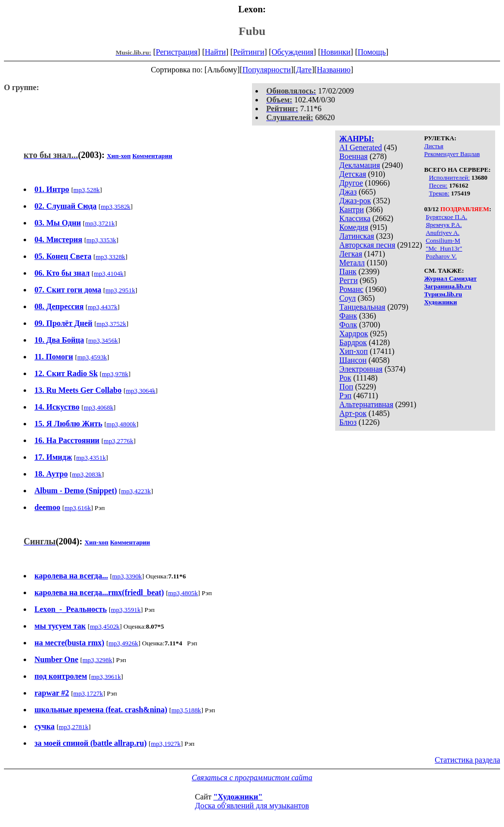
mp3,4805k (183, 593)
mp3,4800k (121, 424)
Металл (352, 263)
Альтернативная (366, 404)
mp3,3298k (97, 660)
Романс (351, 289)
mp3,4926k (123, 643)
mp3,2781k (73, 727)
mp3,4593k (92, 357)
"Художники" (238, 797)
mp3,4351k (91, 458)
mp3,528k (87, 190)
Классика (355, 218)
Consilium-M (443, 240)
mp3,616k (78, 508)
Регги (348, 280)
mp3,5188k (186, 710)
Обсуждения (293, 52)
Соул (347, 298)
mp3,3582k (116, 207)
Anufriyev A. (443, 233)
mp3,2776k (119, 441)
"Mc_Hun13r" (444, 248)
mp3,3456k (103, 340)
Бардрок (353, 342)
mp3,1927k (166, 744)
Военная (353, 156)
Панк (348, 271)
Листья (434, 146)
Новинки (335, 52)
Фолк (348, 325)
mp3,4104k (109, 273)
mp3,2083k (87, 474)
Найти (215, 52)
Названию (334, 70)
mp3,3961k (106, 677)
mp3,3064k (140, 391)
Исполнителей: (449, 177)
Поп (346, 387)
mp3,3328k (110, 257)
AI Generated (361, 147)
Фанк (348, 316)
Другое (351, 183)
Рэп (345, 396)
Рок (345, 378)
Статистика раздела (467, 760)
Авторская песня (367, 245)
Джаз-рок (355, 201)
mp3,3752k (111, 324)
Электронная (361, 369)
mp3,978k (115, 374)
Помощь (372, 52)
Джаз (348, 192)
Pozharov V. (441, 256)
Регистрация (177, 52)
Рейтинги (249, 52)
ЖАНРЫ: (357, 139)
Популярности (266, 70)
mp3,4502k (105, 626)
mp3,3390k (127, 576)
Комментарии (152, 156)
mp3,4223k (136, 491)
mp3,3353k (101, 240)
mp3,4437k (102, 307)
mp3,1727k (88, 693)
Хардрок (353, 334)
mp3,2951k (120, 290)
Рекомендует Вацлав (452, 154)
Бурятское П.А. (446, 217)
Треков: (439, 193)
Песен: (438, 185)
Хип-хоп (353, 351)
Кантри (351, 209)
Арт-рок (353, 413)
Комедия (354, 227)
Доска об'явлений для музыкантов (252, 806)
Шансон (353, 360)
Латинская (357, 236)
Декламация (360, 165)
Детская (353, 174)
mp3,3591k (126, 610)
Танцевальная (362, 307)
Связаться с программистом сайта (252, 778)
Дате (304, 70)
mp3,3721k (100, 223)
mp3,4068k (98, 407)
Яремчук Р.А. (444, 225)
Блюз (348, 422)
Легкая (350, 254)
